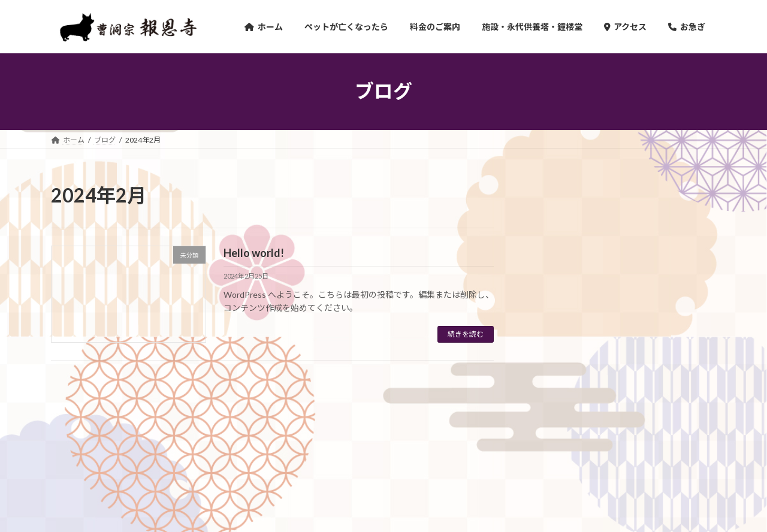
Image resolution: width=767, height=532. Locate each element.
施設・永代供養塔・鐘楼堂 (340, 450)
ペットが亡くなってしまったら (157, 450)
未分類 (552, 324)
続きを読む (466, 334)
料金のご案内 (252, 450)
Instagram (468, 450)
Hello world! (254, 253)
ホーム (73, 450)
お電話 (418, 450)
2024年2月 (560, 389)
